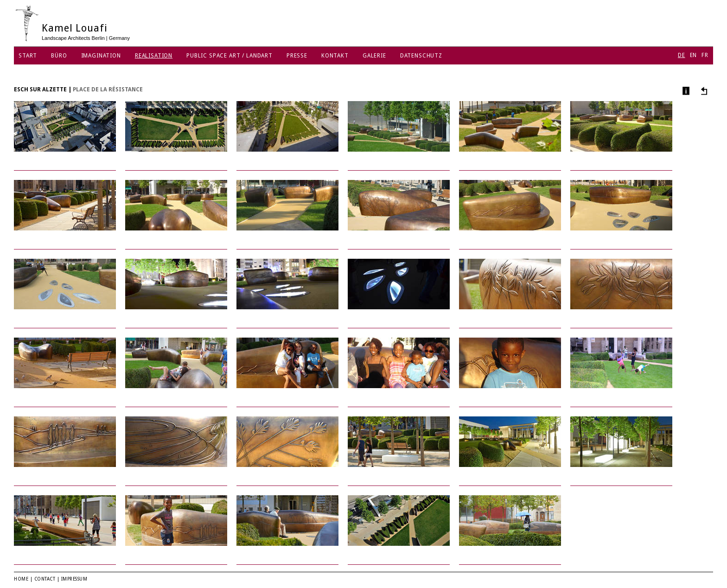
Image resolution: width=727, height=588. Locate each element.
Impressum (74, 579)
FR (705, 55)
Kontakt (335, 56)
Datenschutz (421, 56)
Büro (59, 56)
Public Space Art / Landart (230, 56)
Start (28, 56)
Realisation (154, 56)
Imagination (101, 56)
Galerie (374, 56)
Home (21, 579)
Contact (45, 579)
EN (694, 55)
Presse (297, 56)
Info (685, 91)
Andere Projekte (703, 91)
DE (682, 55)
